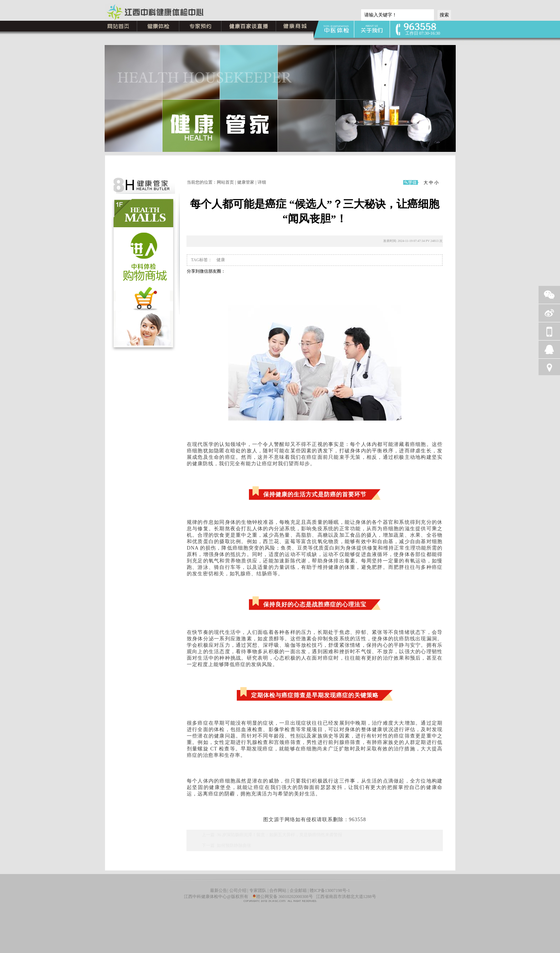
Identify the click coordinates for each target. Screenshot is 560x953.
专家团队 (258, 890)
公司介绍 (238, 890)
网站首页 (225, 182)
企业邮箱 (298, 890)
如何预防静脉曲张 (234, 845)
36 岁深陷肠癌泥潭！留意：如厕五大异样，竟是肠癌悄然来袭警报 (279, 835)
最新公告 (219, 890)
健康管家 (246, 182)
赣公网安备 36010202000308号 (283, 897)
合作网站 (278, 890)
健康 (220, 260)
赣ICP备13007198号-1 (330, 890)
